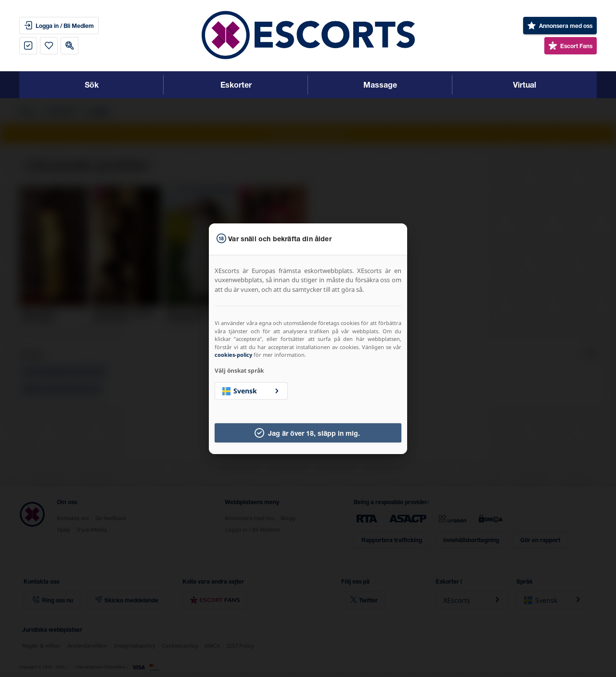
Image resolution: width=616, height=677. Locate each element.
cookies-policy (233, 355)
